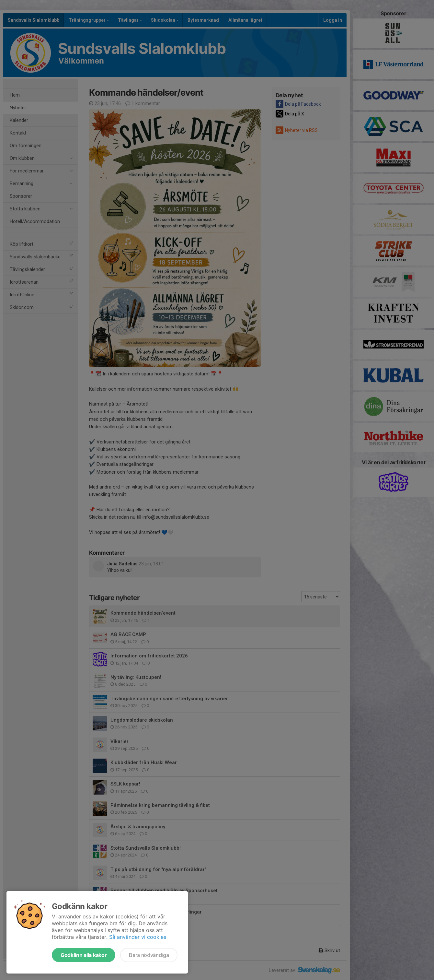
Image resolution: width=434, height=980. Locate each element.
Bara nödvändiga (149, 955)
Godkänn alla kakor (84, 955)
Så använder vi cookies (138, 937)
